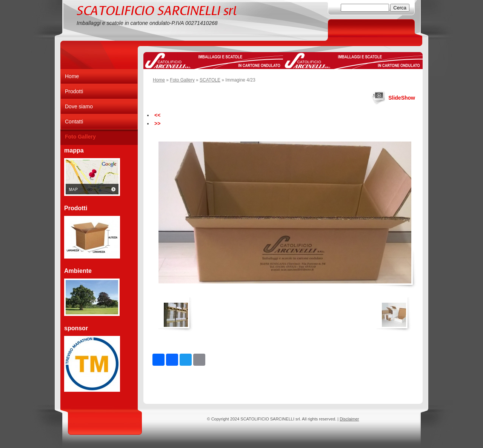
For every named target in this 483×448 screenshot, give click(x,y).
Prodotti (74, 91)
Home (159, 80)
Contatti (74, 122)
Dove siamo (79, 106)
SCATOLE (210, 80)
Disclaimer (349, 419)
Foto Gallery (182, 80)
